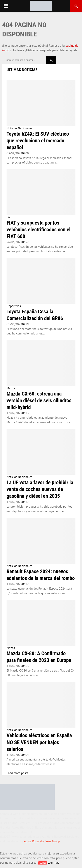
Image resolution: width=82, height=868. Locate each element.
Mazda (11, 388)
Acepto (42, 863)
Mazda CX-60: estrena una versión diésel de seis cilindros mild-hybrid (39, 401)
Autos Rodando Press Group (42, 841)
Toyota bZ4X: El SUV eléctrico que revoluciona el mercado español (38, 141)
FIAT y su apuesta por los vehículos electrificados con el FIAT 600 (38, 230)
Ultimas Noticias (22, 70)
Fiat (9, 217)
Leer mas (53, 863)
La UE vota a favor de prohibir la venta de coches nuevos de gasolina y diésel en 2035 (40, 489)
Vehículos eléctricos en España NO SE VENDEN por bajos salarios (39, 742)
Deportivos (14, 306)
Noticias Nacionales (19, 128)
